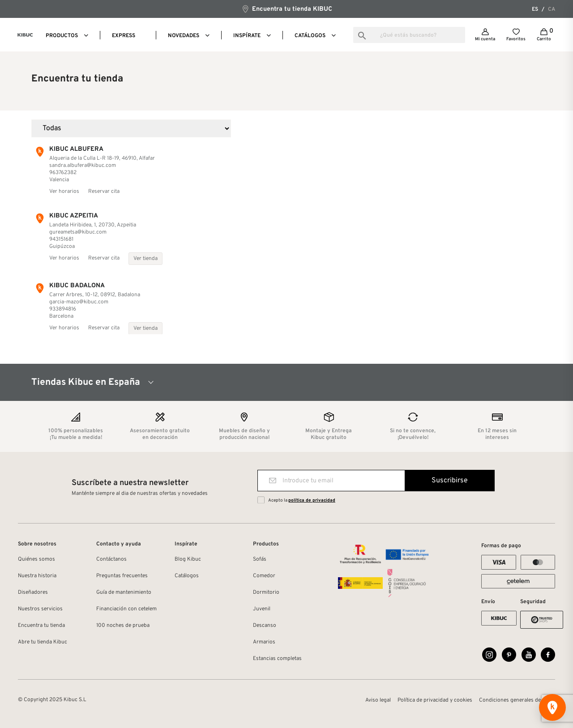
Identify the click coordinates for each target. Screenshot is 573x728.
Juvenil (262, 609)
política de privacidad (312, 500)
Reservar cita (104, 192)
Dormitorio (266, 592)
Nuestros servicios (40, 609)
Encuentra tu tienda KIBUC (287, 9)
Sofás (260, 559)
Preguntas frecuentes (122, 576)
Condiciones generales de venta (517, 700)
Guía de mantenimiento (124, 592)
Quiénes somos (36, 559)
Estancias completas (277, 659)
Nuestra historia (37, 576)
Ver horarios (64, 192)
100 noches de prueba (123, 626)
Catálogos (187, 576)
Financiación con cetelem (126, 609)
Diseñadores (33, 592)
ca (552, 9)
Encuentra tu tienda (41, 626)
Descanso (265, 626)
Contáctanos (111, 559)
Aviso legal (378, 700)
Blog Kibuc (188, 559)
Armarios (264, 642)
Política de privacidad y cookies (435, 700)
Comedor (264, 576)
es (535, 9)
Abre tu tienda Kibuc (43, 642)
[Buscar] (409, 35)
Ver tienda (145, 259)
